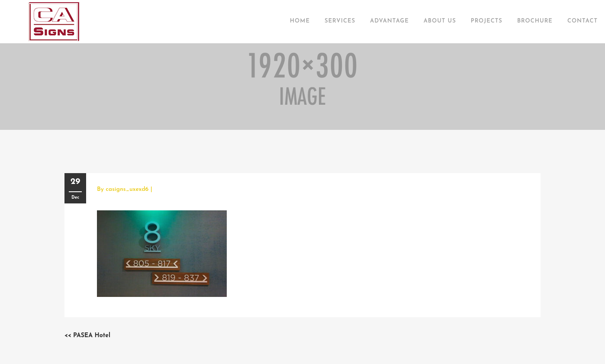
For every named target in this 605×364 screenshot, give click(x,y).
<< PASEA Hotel (87, 336)
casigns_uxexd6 (127, 189)
